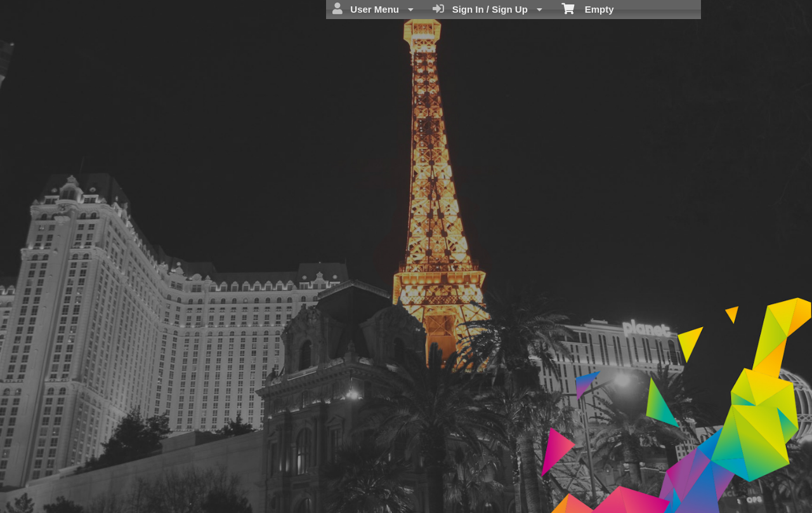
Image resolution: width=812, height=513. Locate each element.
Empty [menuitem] (588, 8)
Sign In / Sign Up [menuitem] (488, 9)
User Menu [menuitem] (373, 9)
